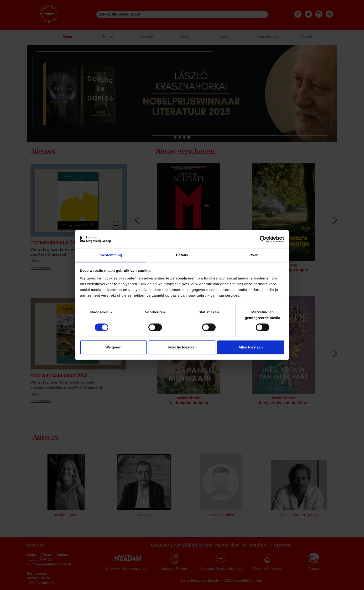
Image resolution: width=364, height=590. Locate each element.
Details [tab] (182, 255)
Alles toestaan (251, 347)
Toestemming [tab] (110, 255)
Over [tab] (254, 255)
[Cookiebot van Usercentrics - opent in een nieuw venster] (263, 239)
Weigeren (113, 347)
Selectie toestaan (182, 347)
